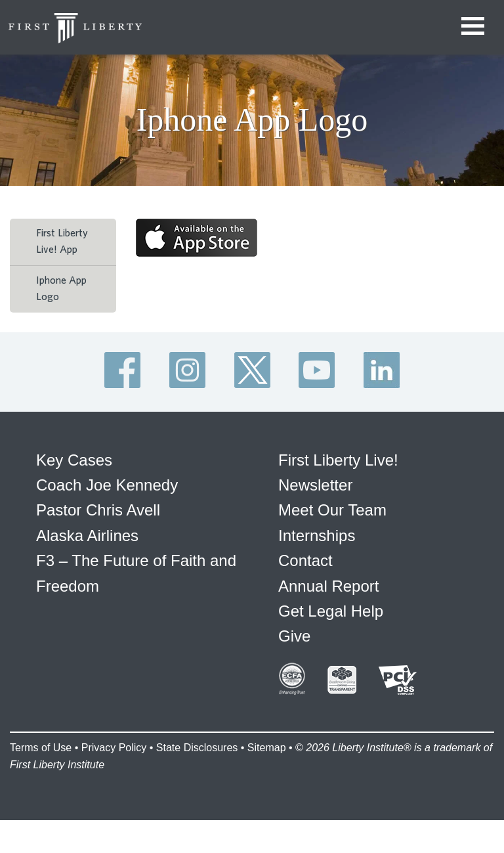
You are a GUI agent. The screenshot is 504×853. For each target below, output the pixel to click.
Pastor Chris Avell (98, 510)
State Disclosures (197, 748)
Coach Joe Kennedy (107, 485)
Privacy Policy (114, 748)
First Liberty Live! (338, 460)
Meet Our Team (332, 510)
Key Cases (74, 460)
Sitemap (267, 748)
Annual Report (328, 586)
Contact (305, 560)
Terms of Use (41, 748)
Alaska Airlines (87, 536)
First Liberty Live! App (62, 242)
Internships (317, 536)
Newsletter (315, 485)
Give (294, 636)
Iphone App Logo (61, 289)
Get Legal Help (331, 611)
